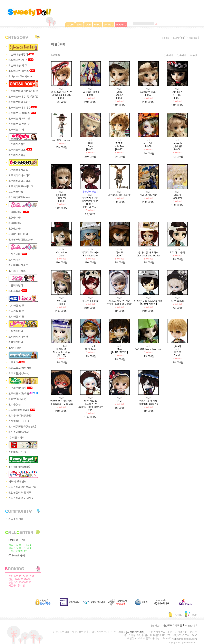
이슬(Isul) (194, 38)
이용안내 (190, 625)
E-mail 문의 (17, 555)
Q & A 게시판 (16, 519)
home (166, 38)
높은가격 (182, 55)
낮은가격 (169, 55)
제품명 (194, 55)
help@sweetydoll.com (184, 639)
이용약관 (154, 625)
